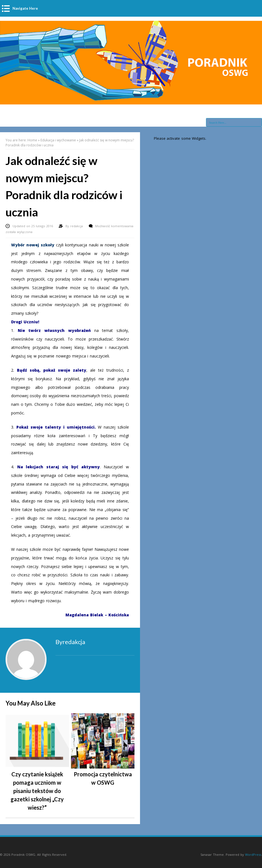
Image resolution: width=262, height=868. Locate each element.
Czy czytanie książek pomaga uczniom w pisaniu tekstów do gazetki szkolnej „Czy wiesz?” (37, 791)
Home (32, 140)
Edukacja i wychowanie (58, 140)
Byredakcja (70, 642)
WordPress (253, 855)
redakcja (77, 226)
